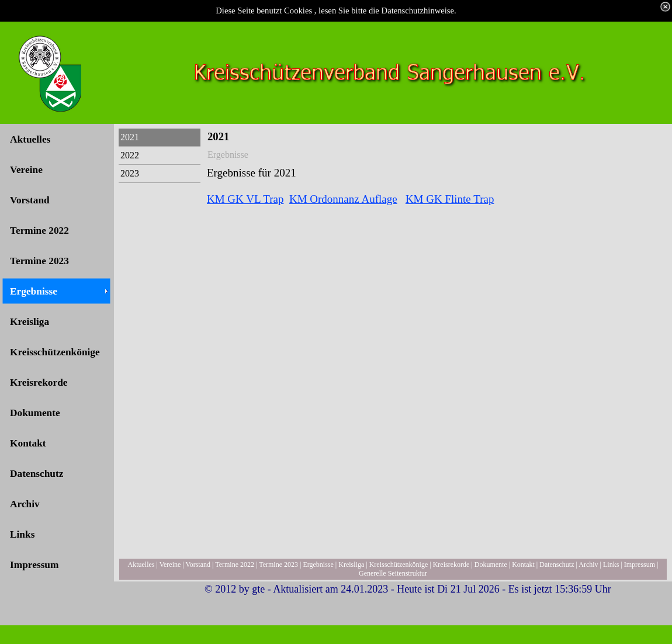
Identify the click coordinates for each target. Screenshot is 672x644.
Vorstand (198, 565)
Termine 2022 (235, 565)
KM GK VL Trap (245, 199)
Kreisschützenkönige (399, 565)
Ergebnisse (318, 565)
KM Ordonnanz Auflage (343, 199)
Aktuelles (141, 565)
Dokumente (491, 565)
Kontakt (523, 565)
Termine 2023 (278, 565)
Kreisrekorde (451, 565)
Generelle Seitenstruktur (393, 573)
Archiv (588, 565)
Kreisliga (351, 565)
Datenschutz (557, 565)
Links (611, 565)
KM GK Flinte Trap (450, 199)
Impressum (640, 565)
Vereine (170, 565)
